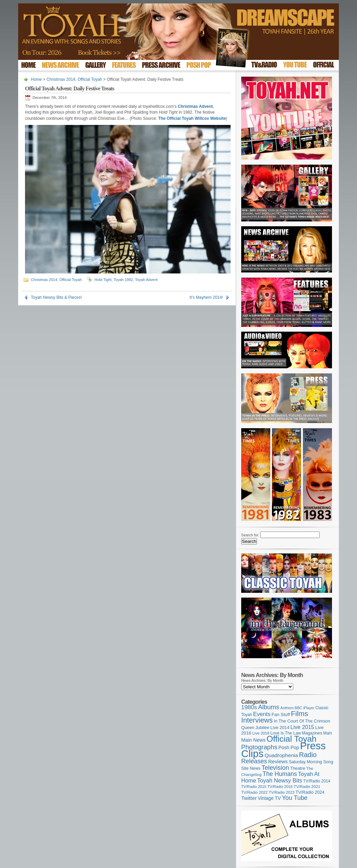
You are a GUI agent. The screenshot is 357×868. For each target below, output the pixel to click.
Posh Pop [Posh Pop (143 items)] (289, 748)
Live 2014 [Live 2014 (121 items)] (280, 727)
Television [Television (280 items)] (275, 768)
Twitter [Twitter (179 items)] (249, 798)
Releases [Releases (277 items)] (254, 761)
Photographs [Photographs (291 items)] (259, 747)
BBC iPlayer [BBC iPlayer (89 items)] (304, 708)
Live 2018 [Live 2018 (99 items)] (261, 733)
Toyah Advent (146, 280)
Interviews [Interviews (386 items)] (257, 720)
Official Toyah (90, 79)
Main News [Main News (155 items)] (253, 740)
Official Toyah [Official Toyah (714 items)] (292, 739)
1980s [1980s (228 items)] (249, 707)
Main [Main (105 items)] (328, 733)
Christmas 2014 (61, 79)
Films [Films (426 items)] (299, 713)
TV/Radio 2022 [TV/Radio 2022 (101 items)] (254, 792)
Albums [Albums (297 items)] (269, 707)
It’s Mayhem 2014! (206, 297)
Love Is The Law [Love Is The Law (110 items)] (286, 733)
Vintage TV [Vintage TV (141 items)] (269, 798)
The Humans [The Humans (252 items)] (280, 774)
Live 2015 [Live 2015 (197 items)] (302, 727)
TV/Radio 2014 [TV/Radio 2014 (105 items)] (317, 781)
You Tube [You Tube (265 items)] (295, 798)
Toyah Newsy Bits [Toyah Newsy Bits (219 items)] (280, 781)
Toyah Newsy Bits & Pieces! (56, 297)
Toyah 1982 (123, 280)
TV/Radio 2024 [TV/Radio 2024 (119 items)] (310, 792)
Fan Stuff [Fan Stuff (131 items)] (281, 714)
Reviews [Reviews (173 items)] (278, 761)
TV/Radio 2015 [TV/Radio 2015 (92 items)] (254, 787)
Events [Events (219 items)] (262, 714)
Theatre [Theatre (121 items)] (298, 768)
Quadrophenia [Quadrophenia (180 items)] (281, 755)
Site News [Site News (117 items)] (251, 768)
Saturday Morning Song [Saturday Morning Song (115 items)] (311, 762)
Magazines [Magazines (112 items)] (312, 733)
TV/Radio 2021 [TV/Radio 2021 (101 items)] (307, 787)
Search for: (250, 535)
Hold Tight (103, 280)
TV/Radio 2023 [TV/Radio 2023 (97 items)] (281, 792)
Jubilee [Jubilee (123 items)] (262, 727)
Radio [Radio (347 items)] (308, 755)
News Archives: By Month (262, 680)
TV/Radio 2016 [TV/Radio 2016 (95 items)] (280, 787)
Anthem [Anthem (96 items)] (287, 708)
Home (36, 79)
